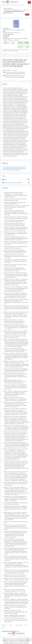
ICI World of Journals (8, 9)
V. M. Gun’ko (8, 70)
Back (27, 14)
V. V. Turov (15, 70)
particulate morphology (8, 168)
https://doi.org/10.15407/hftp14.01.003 (13, 183)
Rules (11, 625)
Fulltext (5, 179)
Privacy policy (19, 625)
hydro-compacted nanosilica (10, 167)
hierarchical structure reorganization (12, 170)
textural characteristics (20, 168)
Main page (4, 625)
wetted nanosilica (21, 167)
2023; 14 (26, 10)
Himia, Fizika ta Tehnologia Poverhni (13, 10)
